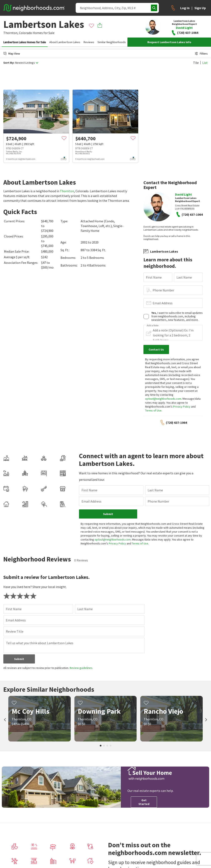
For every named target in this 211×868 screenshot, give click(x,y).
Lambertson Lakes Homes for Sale (25, 42)
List (205, 63)
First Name (154, 277)
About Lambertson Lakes (65, 42)
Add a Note (153, 325)
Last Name (184, 277)
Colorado (25, 33)
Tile (196, 63)
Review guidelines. (81, 668)
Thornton (67, 191)
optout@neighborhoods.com (163, 399)
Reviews (89, 42)
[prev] (7, 112)
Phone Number (163, 290)
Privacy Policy (182, 407)
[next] (65, 112)
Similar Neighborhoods (112, 42)
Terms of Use (153, 410)
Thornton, (11, 33)
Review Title (15, 631)
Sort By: (9, 63)
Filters (201, 54)
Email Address (163, 303)
